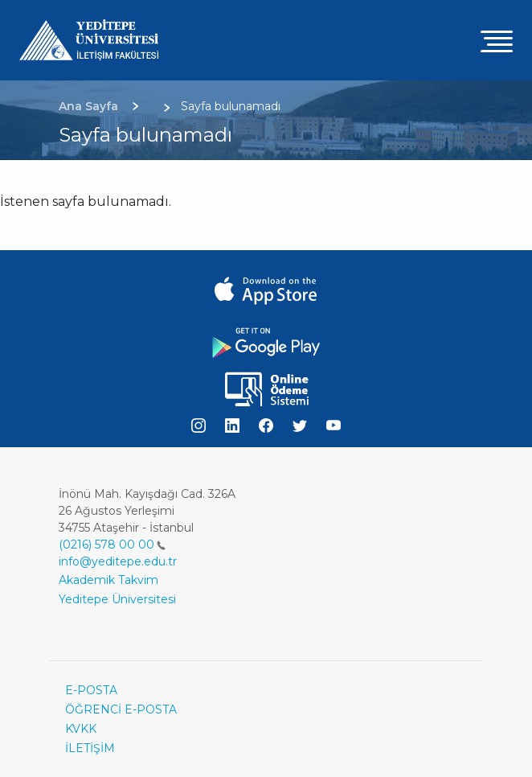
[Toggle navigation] (497, 41)
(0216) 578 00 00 (112, 545)
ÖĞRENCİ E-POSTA (121, 709)
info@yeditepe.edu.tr (118, 561)
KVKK (81, 729)
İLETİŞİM (90, 748)
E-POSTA (91, 690)
